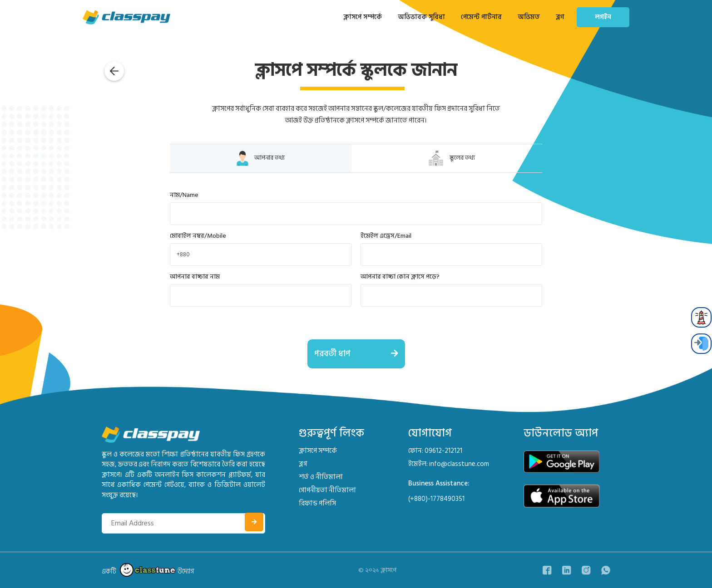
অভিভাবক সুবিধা (421, 17)
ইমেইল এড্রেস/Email (386, 236)
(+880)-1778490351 (436, 499)
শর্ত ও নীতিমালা (321, 477)
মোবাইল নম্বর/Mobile (198, 236)
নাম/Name (184, 195)
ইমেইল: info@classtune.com (449, 464)
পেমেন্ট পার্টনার (481, 17)
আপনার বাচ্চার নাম (195, 277)
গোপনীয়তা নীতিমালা (327, 490)
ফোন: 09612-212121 (435, 451)
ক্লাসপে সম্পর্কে (363, 17)
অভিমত (529, 17)
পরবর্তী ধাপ (360, 354)
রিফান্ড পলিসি (317, 503)
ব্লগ (560, 17)
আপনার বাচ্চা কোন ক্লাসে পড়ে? (400, 277)
